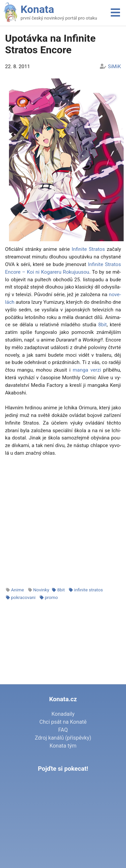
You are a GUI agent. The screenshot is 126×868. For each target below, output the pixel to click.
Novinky (41, 590)
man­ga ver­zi (87, 370)
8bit (102, 325)
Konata (37, 9)
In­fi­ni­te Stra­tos (88, 249)
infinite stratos (88, 590)
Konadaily (63, 714)
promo (51, 597)
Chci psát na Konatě (63, 722)
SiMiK (115, 67)
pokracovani (23, 597)
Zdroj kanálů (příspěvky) (63, 738)
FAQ (63, 730)
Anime (17, 590)
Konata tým (63, 746)
